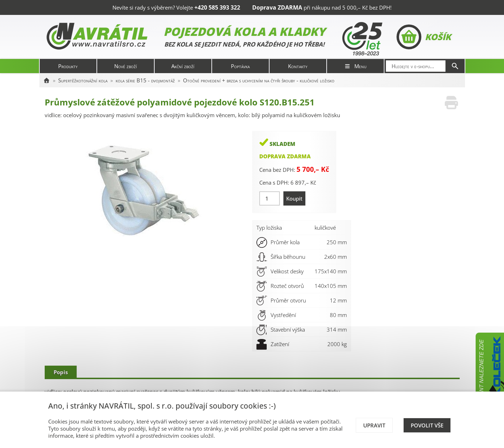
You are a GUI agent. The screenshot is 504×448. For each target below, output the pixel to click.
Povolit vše (427, 425)
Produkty (68, 66)
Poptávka (240, 66)
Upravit (374, 425)
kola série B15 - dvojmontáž (145, 80)
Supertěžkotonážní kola (83, 80)
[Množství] (270, 198)
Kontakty (298, 66)
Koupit (294, 198)
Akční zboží (183, 66)
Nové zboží (126, 66)
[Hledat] (455, 66)
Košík (424, 37)
